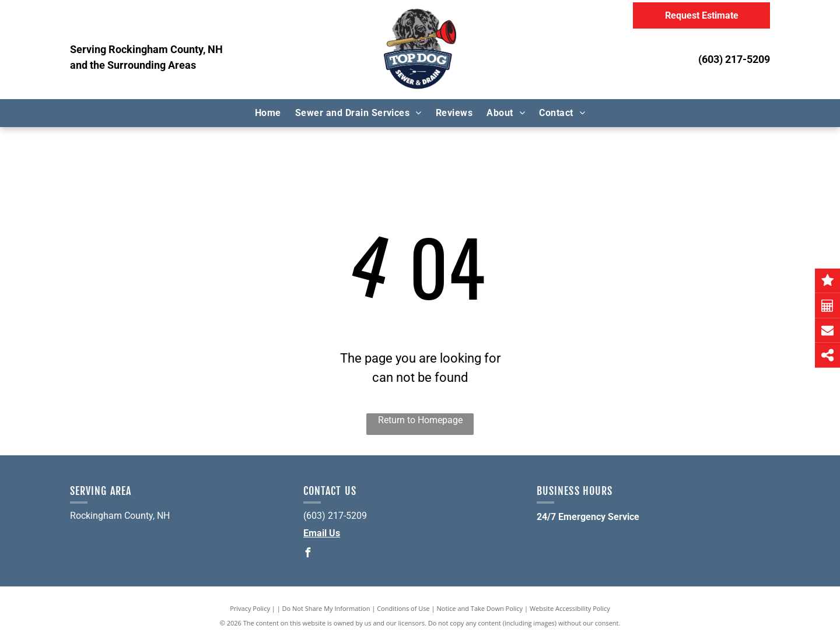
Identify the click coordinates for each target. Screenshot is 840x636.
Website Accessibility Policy (570, 608)
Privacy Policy (250, 608)
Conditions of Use (403, 608)
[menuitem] (268, 113)
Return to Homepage (420, 420)
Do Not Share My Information (326, 608)
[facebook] (308, 554)
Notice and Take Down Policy (480, 608)
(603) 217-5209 (734, 59)
